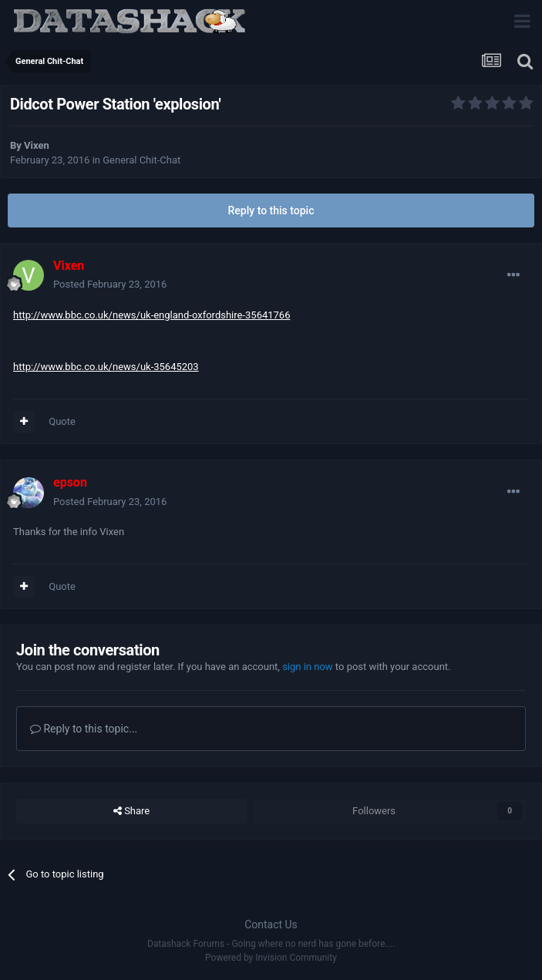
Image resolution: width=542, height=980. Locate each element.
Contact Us (271, 924)
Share (131, 811)
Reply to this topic (271, 210)
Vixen (37, 145)
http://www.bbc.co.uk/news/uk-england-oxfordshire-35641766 (151, 315)
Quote (62, 421)
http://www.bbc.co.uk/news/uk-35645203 (106, 367)
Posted (110, 284)
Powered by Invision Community (271, 958)
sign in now (308, 667)
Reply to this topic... (84, 729)
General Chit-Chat (141, 160)
